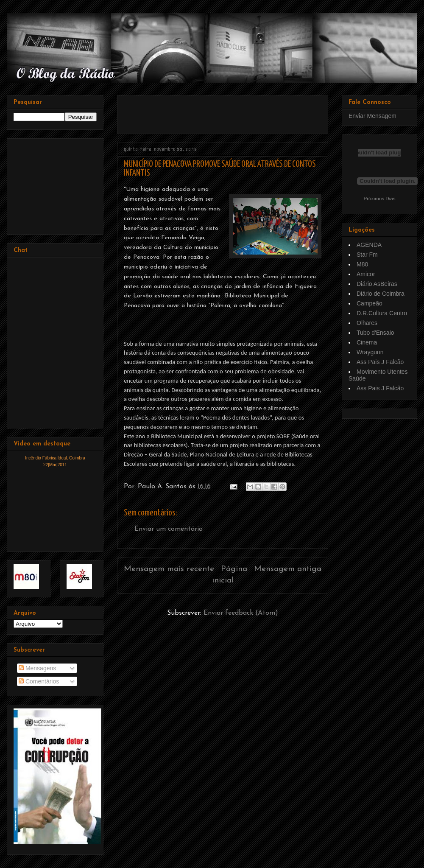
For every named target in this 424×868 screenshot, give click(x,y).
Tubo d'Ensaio (375, 333)
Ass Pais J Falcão (380, 362)
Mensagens (37, 668)
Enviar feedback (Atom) (241, 613)
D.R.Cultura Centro (382, 313)
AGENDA (369, 245)
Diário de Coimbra (381, 294)
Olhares (367, 323)
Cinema (367, 342)
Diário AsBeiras (377, 284)
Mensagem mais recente (169, 569)
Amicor (366, 274)
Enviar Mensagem (372, 116)
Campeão (370, 303)
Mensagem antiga (288, 569)
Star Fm (367, 255)
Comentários (39, 681)
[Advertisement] (56, 184)
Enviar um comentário (169, 529)
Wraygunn (370, 352)
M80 (362, 264)
